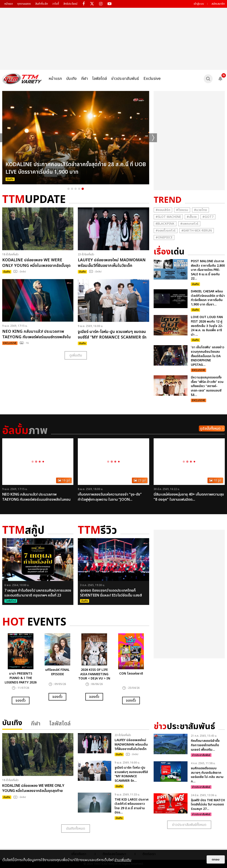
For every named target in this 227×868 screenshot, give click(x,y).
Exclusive (152, 79)
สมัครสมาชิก (218, 4)
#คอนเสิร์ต (163, 210)
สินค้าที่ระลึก (42, 4)
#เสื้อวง (192, 217)
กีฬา (84, 79)
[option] (76, 138)
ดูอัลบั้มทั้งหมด (210, 429)
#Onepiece (164, 237)
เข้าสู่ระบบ (199, 4)
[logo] (22, 79)
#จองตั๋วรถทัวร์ (166, 231)
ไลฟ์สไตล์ (100, 79)
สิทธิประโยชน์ (70, 4)
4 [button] (79, 189)
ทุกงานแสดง (24, 4)
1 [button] (68, 189)
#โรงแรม (182, 210)
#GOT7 (208, 217)
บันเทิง (71, 79)
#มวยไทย (201, 210)
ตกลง (216, 859)
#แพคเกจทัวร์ (189, 224)
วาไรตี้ (56, 4)
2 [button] (72, 189)
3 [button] (76, 189)
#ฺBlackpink (165, 224)
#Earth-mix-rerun (197, 231)
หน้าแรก (9, 4)
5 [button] (83, 189)
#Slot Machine (168, 217)
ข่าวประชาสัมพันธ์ (125, 79)
